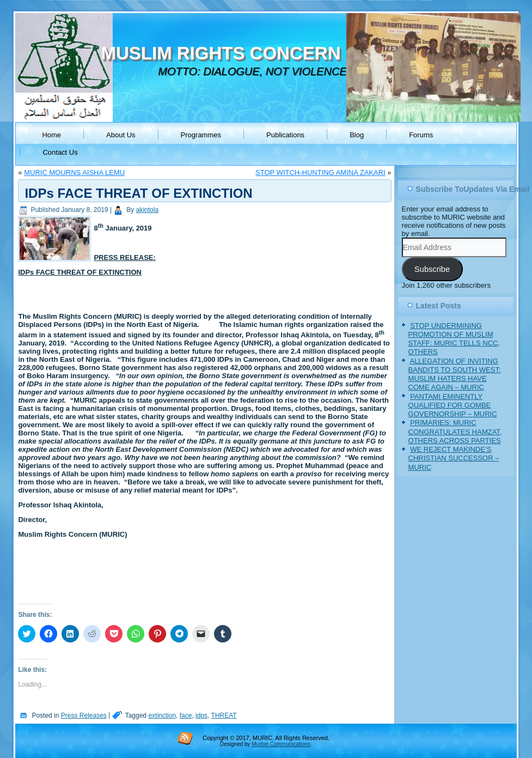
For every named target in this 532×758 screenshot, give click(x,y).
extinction (162, 715)
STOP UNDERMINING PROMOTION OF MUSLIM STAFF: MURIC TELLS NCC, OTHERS (454, 339)
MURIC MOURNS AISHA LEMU (74, 172)
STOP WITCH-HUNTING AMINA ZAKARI (320, 172)
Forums (421, 135)
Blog (357, 135)
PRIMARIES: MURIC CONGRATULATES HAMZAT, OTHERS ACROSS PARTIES (455, 432)
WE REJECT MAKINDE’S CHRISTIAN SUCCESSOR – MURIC (454, 458)
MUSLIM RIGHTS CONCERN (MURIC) (258, 53)
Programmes (201, 135)
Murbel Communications (281, 744)
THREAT (224, 715)
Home (51, 135)
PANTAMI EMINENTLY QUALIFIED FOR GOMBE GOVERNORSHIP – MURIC (453, 405)
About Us (121, 135)
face (186, 715)
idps (201, 715)
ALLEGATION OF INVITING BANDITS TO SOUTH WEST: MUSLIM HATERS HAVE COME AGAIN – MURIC (455, 374)
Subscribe (432, 269)
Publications (285, 135)
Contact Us (60, 152)
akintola (147, 210)
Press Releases (84, 715)
